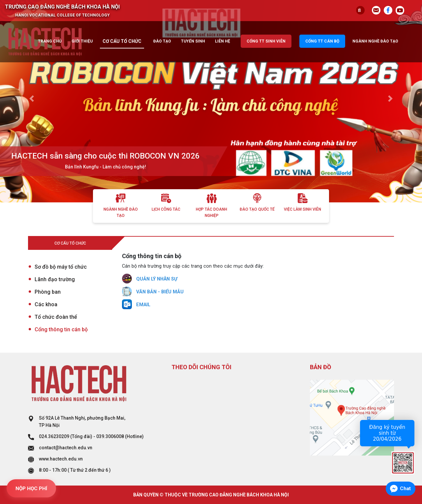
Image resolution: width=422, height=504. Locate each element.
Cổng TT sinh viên (266, 41)
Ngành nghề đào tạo (375, 41)
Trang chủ (50, 41)
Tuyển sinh (193, 41)
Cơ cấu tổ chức (122, 41)
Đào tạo (162, 41)
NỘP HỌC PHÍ (31, 489)
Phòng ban (48, 292)
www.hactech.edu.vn (61, 459)
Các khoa (46, 304)
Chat (405, 489)
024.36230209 (54, 436)
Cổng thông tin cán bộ (61, 329)
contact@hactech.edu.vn (66, 448)
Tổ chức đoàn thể (56, 317)
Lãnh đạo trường (55, 279)
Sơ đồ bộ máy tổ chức (61, 267)
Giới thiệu (82, 41)
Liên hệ (223, 41)
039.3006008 (110, 436)
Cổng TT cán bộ (322, 41)
